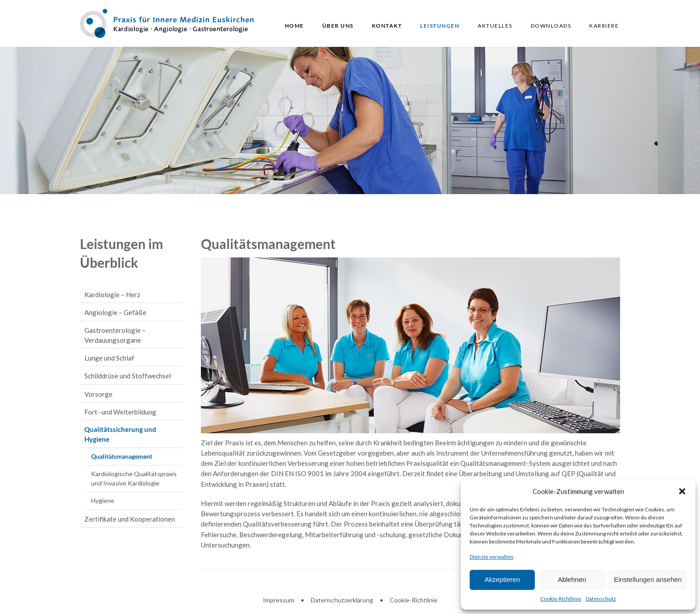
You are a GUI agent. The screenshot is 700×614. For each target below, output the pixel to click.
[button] (682, 491)
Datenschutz (601, 599)
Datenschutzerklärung (342, 600)
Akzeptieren (502, 579)
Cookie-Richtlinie (561, 599)
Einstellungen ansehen (648, 579)
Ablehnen (572, 579)
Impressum (279, 600)
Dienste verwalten (492, 557)
